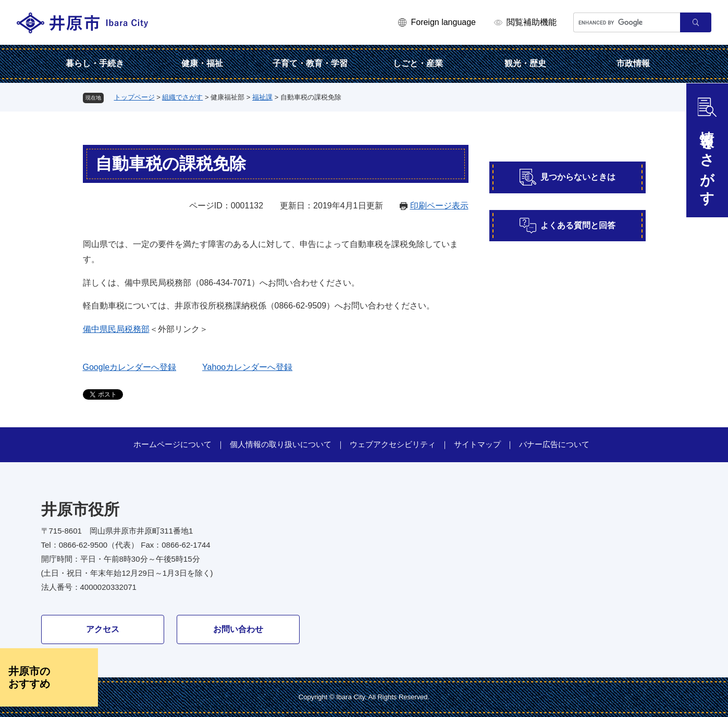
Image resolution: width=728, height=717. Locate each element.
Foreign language (443, 22)
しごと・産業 (418, 63)
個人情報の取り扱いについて (281, 444)
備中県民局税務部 (116, 329)
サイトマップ (477, 444)
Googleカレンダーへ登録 (130, 367)
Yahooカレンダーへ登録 (247, 367)
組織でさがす (182, 97)
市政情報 (633, 63)
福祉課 (262, 97)
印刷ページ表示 (439, 206)
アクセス (103, 629)
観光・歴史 (525, 63)
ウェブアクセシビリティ (393, 444)
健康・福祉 (202, 63)
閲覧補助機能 (532, 22)
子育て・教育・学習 (310, 63)
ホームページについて (172, 444)
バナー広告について (554, 444)
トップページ (134, 97)
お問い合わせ (238, 629)
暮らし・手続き (95, 63)
